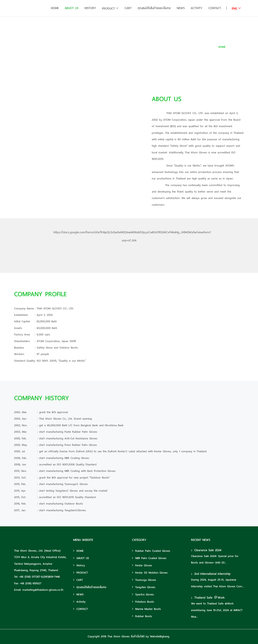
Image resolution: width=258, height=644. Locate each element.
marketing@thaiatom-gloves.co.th (43, 590)
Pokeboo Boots (143, 602)
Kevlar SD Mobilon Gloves (150, 573)
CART (128, 8)
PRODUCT (108, 8)
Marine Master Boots (146, 609)
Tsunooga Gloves (144, 580)
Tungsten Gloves (144, 587)
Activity (197, 8)
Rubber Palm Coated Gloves (151, 551)
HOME (55, 8)
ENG (235, 8)
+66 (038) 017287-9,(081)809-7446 (40, 577)
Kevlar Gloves (142, 565)
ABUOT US (72, 8)
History (90, 8)
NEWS (181, 8)
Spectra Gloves (143, 594)
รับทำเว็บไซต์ (138, 636)
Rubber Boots (142, 616)
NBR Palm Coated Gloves (149, 558)
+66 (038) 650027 (31, 583)
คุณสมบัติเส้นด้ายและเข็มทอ (154, 8)
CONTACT (215, 8)
